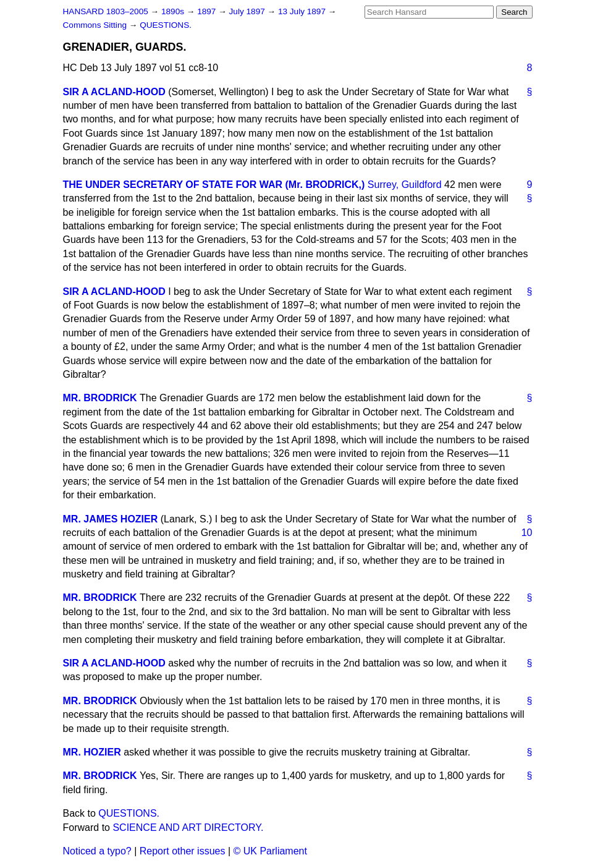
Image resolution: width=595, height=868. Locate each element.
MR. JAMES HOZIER (111, 519)
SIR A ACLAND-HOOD (114, 92)
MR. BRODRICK (100, 398)
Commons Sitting (96, 25)
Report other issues (183, 851)
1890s (174, 11)
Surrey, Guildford (405, 185)
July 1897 (248, 11)
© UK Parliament (270, 851)
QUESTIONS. (166, 25)
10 (527, 533)
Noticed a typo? (97, 851)
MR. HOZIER (92, 752)
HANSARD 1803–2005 (106, 11)
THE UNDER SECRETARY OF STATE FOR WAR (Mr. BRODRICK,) (214, 185)
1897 (208, 11)
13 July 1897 (303, 11)
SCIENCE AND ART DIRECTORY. (188, 828)
